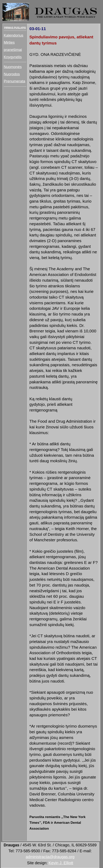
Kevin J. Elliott (61, 863)
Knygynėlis (13, 57)
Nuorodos (12, 74)
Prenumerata (15, 81)
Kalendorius (14, 35)
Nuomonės (13, 67)
